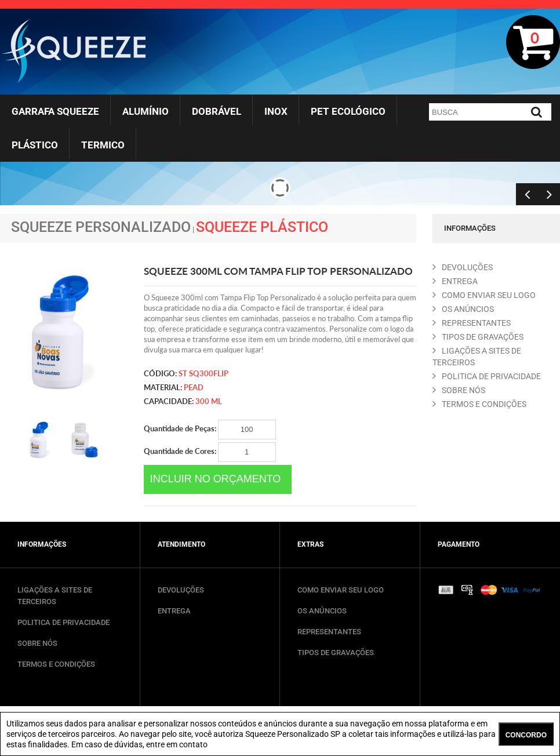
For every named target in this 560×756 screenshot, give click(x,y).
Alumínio (146, 111)
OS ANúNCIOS (463, 309)
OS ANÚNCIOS (322, 611)
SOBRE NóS (459, 390)
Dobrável (217, 111)
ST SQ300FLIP (203, 373)
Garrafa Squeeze (55, 111)
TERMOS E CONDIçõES (479, 404)
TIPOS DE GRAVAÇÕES (336, 653)
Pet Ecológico (348, 111)
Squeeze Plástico (262, 227)
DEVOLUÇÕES (181, 590)
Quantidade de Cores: (210, 452)
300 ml (209, 401)
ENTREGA (455, 281)
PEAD (194, 387)
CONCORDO (526, 735)
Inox (276, 111)
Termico (103, 145)
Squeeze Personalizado (101, 227)
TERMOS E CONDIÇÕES (56, 664)
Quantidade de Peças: (210, 430)
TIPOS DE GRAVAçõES (478, 337)
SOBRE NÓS (37, 643)
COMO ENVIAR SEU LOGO (484, 295)
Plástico (35, 145)
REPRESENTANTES (472, 323)
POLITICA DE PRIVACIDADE (487, 376)
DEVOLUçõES (463, 267)
